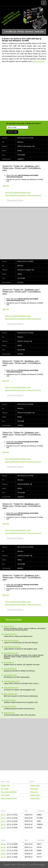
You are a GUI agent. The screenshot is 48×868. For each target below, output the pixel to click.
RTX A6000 (5, 789)
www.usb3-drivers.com (12, 681)
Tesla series (34, 789)
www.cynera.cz (9, 626)
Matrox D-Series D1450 (9, 798)
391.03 (3, 828)
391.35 (3, 818)
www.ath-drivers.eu (10, 634)
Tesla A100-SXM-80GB (9, 792)
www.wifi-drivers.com (11, 653)
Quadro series (35, 786)
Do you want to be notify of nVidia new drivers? (24, 123)
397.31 (3, 815)
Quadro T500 (5, 786)
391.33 (3, 821)
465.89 (3, 844)
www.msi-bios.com (10, 675)
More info (6, 186)
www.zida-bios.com (10, 694)
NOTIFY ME (12, 132)
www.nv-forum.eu (39, 61)
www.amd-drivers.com (11, 640)
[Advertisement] (24, 93)
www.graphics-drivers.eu (12, 647)
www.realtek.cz (9, 662)
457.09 (3, 851)
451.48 (3, 857)
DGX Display (5, 795)
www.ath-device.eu (10, 669)
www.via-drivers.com (11, 688)
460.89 (3, 847)
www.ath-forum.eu (10, 706)
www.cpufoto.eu (9, 713)
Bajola (43, 865)
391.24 (3, 824)
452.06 (3, 854)
